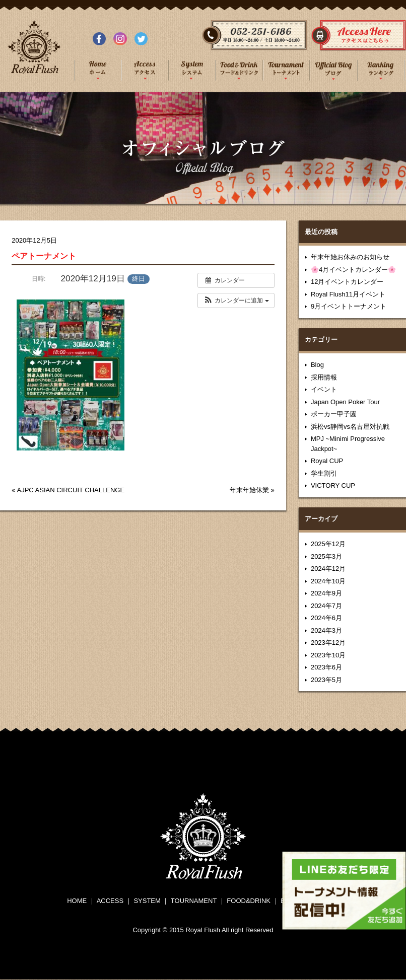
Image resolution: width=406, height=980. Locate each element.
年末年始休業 (249, 490)
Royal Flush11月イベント (348, 294)
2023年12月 (328, 643)
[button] (236, 300)
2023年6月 (326, 667)
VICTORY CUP (333, 485)
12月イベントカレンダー (347, 282)
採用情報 (324, 377)
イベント (324, 389)
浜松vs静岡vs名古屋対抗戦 (350, 427)
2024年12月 (328, 569)
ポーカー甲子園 (334, 414)
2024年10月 (328, 581)
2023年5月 (326, 680)
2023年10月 (328, 655)
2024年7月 (326, 606)
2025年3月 (326, 556)
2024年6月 (326, 618)
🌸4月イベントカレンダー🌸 (353, 270)
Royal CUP (327, 461)
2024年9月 (326, 593)
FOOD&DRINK (249, 901)
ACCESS (110, 901)
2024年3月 (326, 630)
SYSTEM (147, 901)
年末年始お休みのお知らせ (350, 257)
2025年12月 (328, 544)
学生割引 (324, 473)
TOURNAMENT (194, 901)
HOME (77, 901)
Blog (317, 365)
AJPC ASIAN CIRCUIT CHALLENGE (71, 490)
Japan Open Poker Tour (345, 402)
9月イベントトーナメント (349, 306)
